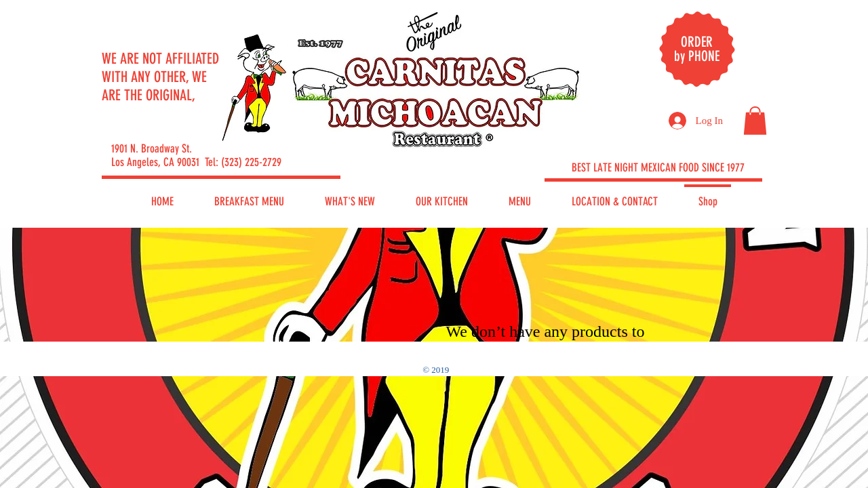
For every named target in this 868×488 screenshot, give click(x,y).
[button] (755, 121)
